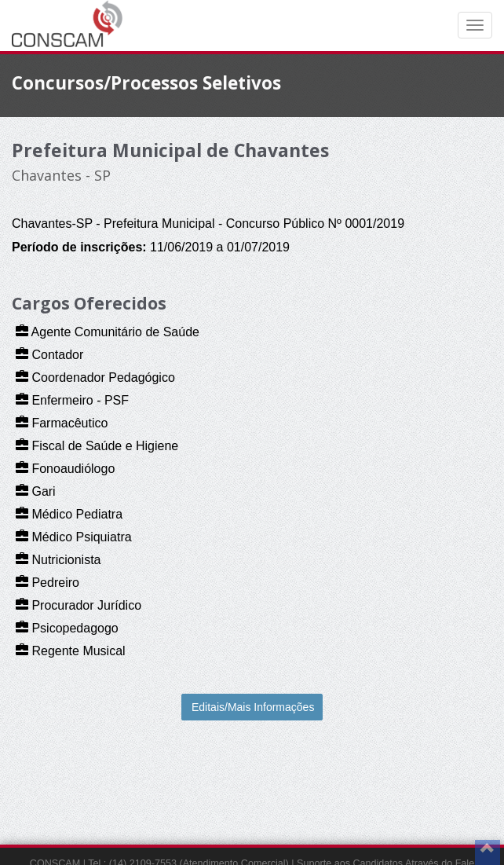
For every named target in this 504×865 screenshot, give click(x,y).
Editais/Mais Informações (253, 707)
